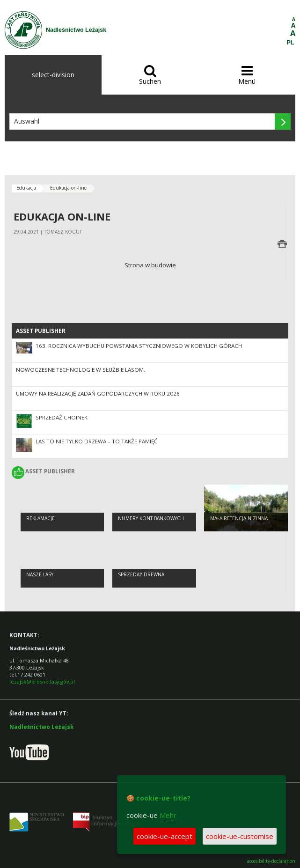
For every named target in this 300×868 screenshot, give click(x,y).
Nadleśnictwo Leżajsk (41, 727)
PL (291, 43)
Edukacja (26, 188)
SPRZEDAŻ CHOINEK (62, 417)
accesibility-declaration (271, 861)
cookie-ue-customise (240, 836)
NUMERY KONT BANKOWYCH (151, 518)
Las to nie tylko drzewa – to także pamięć (96, 441)
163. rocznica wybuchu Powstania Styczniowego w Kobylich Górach (139, 346)
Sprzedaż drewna (141, 574)
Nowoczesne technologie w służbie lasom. (80, 370)
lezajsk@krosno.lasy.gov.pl (42, 681)
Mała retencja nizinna (239, 518)
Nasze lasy (40, 574)
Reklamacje (40, 518)
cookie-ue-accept (165, 836)
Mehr (168, 815)
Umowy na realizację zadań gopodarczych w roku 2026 (98, 394)
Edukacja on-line (68, 188)
